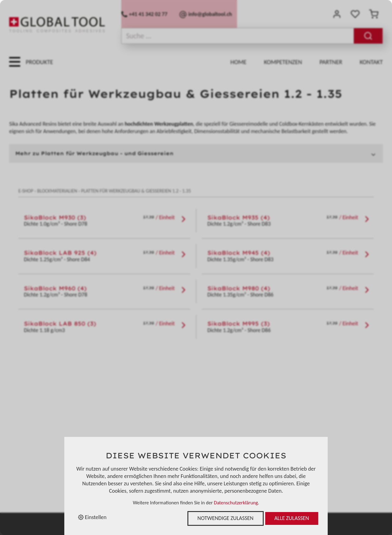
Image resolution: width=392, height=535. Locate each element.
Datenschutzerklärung (236, 503)
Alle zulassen (292, 518)
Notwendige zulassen (226, 518)
